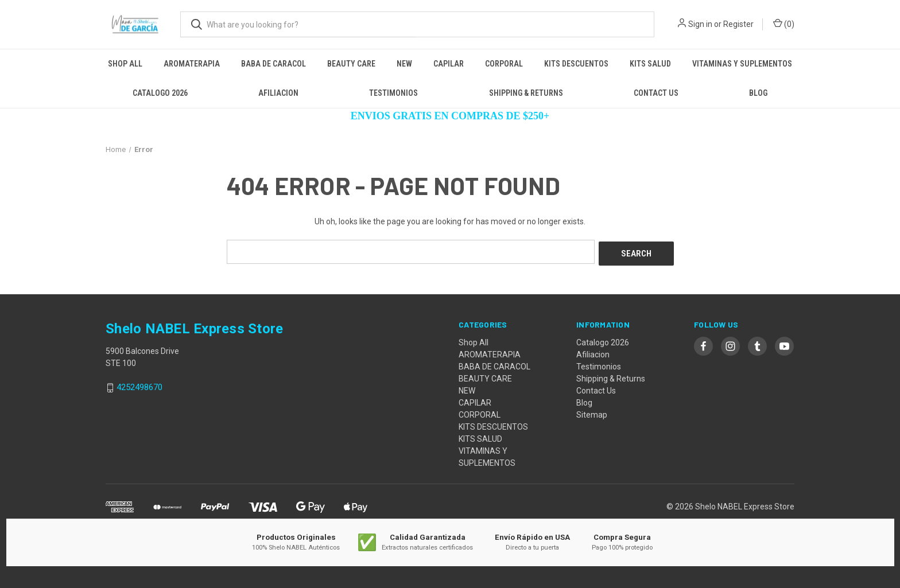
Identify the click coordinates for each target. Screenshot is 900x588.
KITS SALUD (650, 64)
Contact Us (656, 93)
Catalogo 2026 (160, 93)
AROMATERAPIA (192, 64)
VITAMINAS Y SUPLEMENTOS (742, 64)
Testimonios (393, 93)
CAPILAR (449, 64)
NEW (404, 64)
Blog (758, 93)
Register (738, 24)
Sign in (700, 24)
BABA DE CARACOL (274, 64)
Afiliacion (278, 93)
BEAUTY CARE (351, 64)
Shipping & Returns (526, 93)
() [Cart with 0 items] (784, 24)
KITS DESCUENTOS (576, 64)
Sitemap (592, 412)
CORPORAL (504, 64)
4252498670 (139, 385)
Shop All (125, 64)
